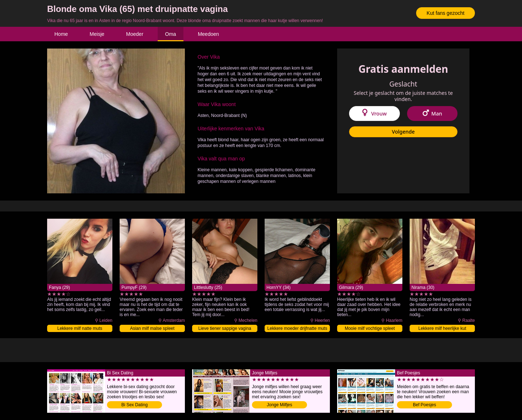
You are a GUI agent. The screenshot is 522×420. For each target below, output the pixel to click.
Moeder (135, 34)
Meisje (97, 34)
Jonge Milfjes (279, 405)
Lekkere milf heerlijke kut (442, 328)
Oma (170, 34)
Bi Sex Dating (135, 405)
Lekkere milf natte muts (80, 328)
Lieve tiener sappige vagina (225, 328)
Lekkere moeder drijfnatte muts (297, 328)
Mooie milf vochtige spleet (370, 328)
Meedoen (208, 34)
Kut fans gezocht (446, 13)
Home (61, 34)
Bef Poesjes (424, 405)
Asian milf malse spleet (152, 328)
